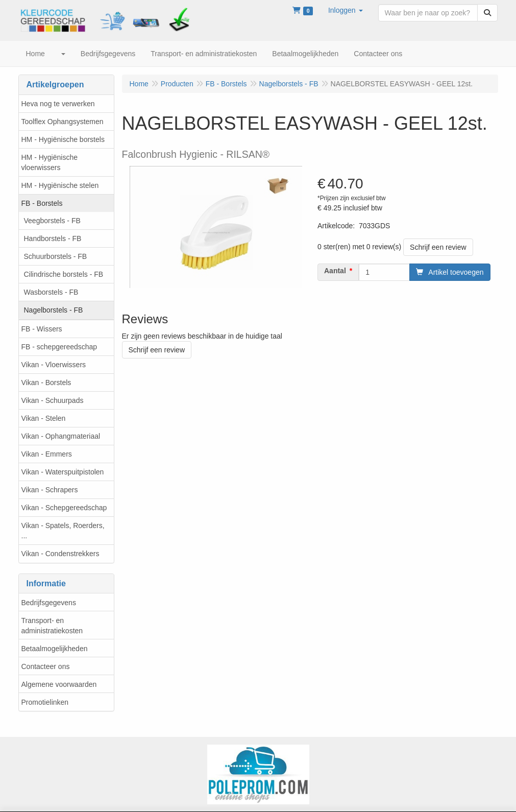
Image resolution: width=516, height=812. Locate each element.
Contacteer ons (46, 666)
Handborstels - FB (53, 238)
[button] (346, 10)
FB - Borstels (42, 203)
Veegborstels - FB (52, 221)
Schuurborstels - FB (56, 256)
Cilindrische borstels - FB (64, 274)
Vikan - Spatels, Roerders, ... (63, 531)
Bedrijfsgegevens (49, 603)
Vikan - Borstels (46, 383)
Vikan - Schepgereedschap (64, 508)
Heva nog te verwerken (58, 104)
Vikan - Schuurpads (53, 400)
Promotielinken (45, 702)
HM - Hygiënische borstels (63, 139)
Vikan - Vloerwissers (54, 365)
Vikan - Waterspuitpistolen (63, 472)
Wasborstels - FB (51, 292)
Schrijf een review (438, 247)
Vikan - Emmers (47, 454)
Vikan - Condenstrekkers (60, 554)
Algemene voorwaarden (59, 684)
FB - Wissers (42, 329)
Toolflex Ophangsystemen (63, 122)
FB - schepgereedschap (59, 347)
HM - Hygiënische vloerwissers (50, 162)
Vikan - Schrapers (50, 490)
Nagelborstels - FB (54, 310)
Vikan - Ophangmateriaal (61, 436)
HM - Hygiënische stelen (60, 185)
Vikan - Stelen (44, 418)
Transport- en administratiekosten (52, 626)
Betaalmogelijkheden (55, 649)
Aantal (335, 271)
